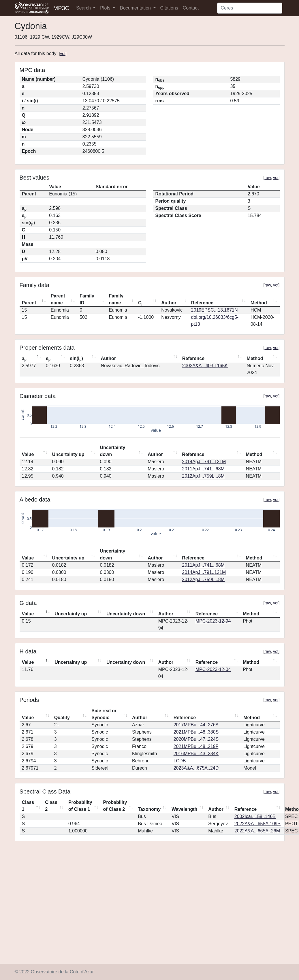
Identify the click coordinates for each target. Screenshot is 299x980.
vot (63, 54)
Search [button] (84, 8)
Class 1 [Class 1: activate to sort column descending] (28, 806)
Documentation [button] (136, 8)
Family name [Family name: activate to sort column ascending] (116, 299)
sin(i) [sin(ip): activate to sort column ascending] (76, 359)
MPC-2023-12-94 (213, 621)
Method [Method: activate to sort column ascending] (259, 303)
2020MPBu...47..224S (196, 739)
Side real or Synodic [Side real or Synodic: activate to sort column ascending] (104, 714)
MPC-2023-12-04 (213, 669)
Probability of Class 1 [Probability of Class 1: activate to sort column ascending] (80, 806)
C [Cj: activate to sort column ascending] (140, 303)
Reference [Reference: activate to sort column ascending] (202, 303)
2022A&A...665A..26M (257, 831)
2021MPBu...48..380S (196, 732)
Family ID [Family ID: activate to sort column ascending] (87, 299)
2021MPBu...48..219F (196, 746)
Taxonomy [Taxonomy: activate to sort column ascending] (149, 809)
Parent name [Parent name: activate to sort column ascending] (58, 299)
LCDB (180, 761)
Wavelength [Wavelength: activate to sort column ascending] (184, 809)
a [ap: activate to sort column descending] (24, 359)
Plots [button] (106, 8)
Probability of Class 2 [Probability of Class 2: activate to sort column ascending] (115, 806)
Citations (169, 8)
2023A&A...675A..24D (196, 768)
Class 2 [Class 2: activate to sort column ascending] (51, 806)
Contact (191, 8)
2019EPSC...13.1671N (215, 310)
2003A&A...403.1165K (205, 366)
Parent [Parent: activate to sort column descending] (29, 303)
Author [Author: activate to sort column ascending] (169, 303)
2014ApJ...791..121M (204, 462)
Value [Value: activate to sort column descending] (28, 454)
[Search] (250, 8)
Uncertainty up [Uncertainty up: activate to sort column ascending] (68, 454)
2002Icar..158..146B (255, 816)
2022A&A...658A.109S (257, 824)
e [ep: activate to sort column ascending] (48, 359)
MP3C (61, 8)
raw (268, 178)
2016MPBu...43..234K (196, 754)
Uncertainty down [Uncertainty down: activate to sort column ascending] (112, 451)
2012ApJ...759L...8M (203, 476)
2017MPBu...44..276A (196, 725)
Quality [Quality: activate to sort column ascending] (62, 718)
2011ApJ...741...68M (203, 469)
